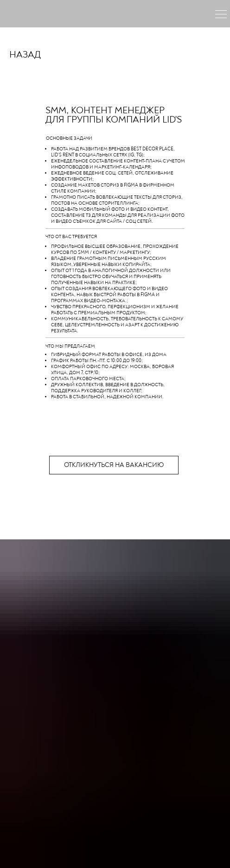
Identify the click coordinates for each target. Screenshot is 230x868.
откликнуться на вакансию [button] (114, 465)
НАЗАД (25, 55)
